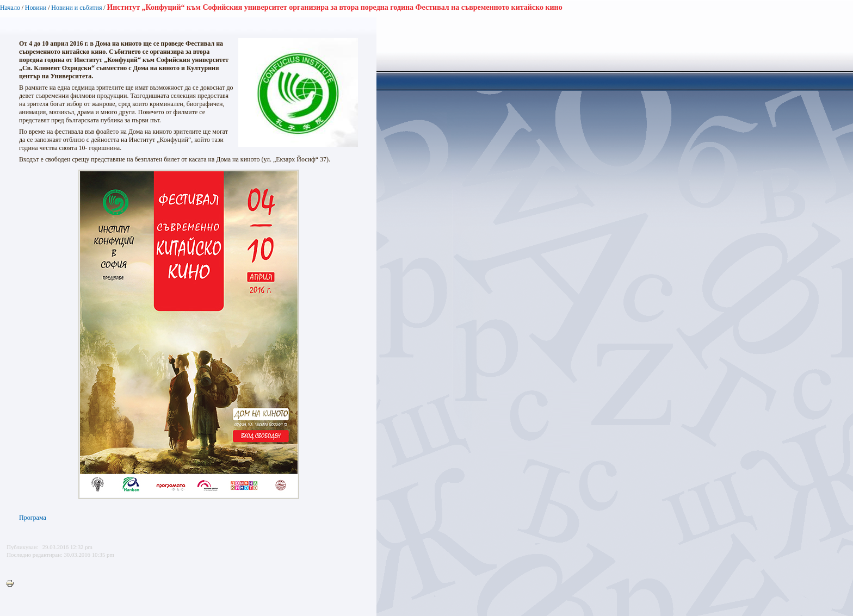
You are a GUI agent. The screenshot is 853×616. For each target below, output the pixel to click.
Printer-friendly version (13, 584)
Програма (33, 518)
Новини (36, 8)
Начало (10, 8)
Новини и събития (76, 8)
